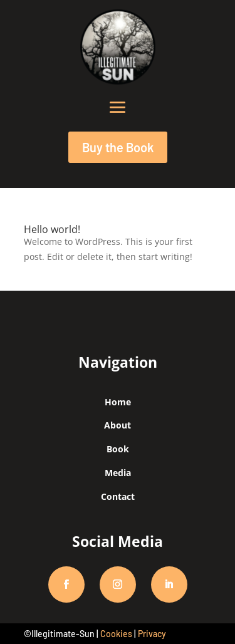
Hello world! (52, 229)
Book (118, 449)
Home (118, 402)
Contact (118, 496)
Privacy (152, 634)
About (118, 425)
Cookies (116, 634)
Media (118, 473)
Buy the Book (118, 147)
